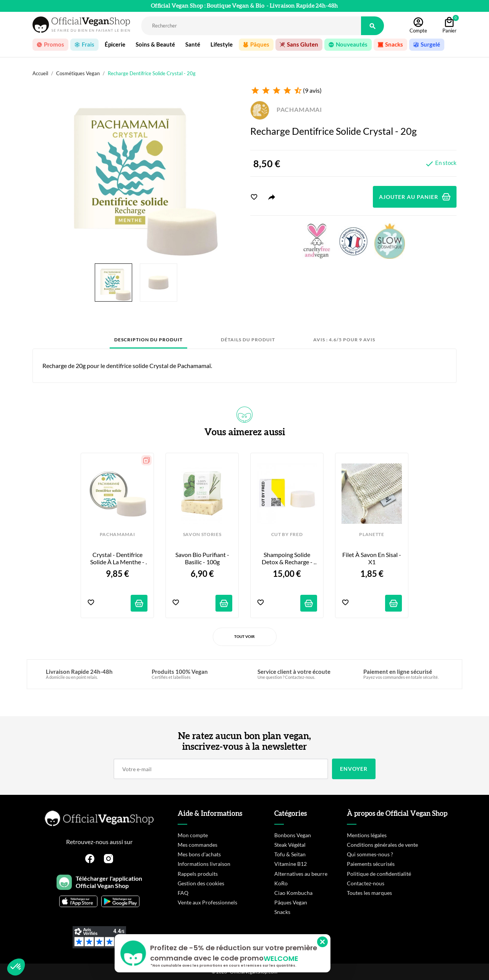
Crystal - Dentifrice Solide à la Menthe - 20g (118, 558)
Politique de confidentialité (379, 874)
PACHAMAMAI (286, 109)
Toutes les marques (369, 893)
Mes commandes (198, 845)
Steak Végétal (290, 845)
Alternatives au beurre (301, 874)
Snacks (282, 912)
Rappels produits (198, 874)
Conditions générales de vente (382, 845)
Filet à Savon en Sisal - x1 (372, 558)
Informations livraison (204, 864)
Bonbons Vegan (293, 835)
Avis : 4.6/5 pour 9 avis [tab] (344, 340)
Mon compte (193, 835)
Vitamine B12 (291, 864)
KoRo (281, 883)
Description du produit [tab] (148, 340)
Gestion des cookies (201, 883)
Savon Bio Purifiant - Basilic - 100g (203, 558)
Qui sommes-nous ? (370, 854)
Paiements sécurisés (371, 864)
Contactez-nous (366, 883)
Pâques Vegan (291, 902)
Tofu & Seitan (290, 854)
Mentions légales (367, 835)
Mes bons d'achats (199, 854)
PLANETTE (372, 534)
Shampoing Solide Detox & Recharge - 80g (288, 558)
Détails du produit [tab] (248, 340)
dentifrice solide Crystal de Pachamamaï (159, 366)
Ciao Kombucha (293, 893)
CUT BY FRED (287, 534)
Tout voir (244, 636)
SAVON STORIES (202, 534)
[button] (16, 967)
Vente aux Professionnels (207, 902)
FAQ (183, 893)
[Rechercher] (251, 26)
